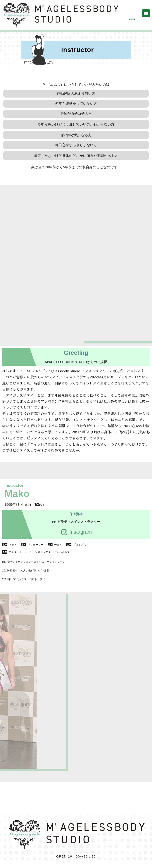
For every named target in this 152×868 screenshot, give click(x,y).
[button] (146, 13)
